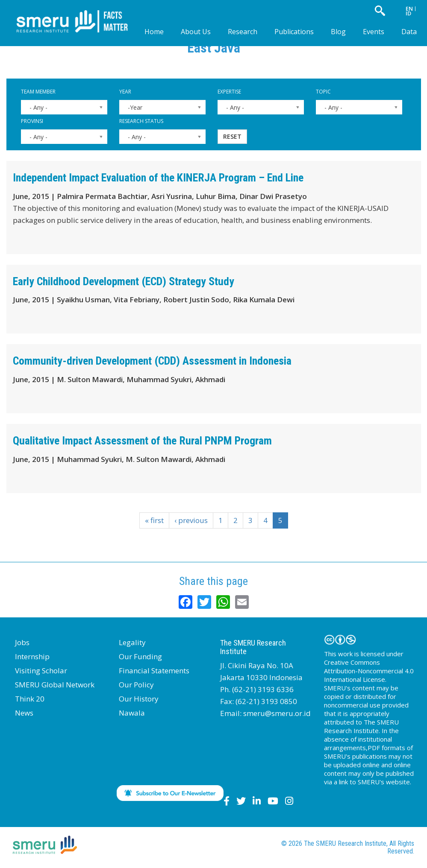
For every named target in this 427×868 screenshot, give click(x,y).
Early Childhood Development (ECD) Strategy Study (124, 281)
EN (409, 9)
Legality (132, 642)
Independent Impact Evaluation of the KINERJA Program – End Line (158, 178)
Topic (323, 92)
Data (409, 32)
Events (374, 32)
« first (154, 520)
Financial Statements (154, 671)
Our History (139, 699)
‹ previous (191, 520)
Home (154, 32)
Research (243, 32)
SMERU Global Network (55, 685)
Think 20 (30, 699)
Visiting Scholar (41, 671)
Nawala (132, 713)
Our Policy (136, 685)
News (24, 713)
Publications (294, 32)
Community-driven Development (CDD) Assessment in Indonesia (152, 361)
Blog (338, 32)
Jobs (22, 642)
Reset (232, 136)
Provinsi (32, 121)
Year (125, 92)
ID (408, 13)
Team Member (38, 92)
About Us (196, 32)
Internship (32, 656)
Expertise (229, 92)
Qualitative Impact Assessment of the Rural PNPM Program (142, 441)
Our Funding (140, 656)
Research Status (141, 121)
